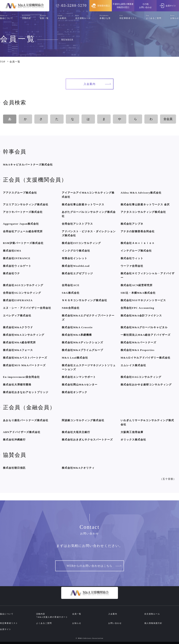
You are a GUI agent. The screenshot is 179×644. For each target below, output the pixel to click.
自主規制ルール (152, 614)
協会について (7, 614)
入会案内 (97, 84)
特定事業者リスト (9, 623)
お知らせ (77, 623)
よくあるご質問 (44, 623)
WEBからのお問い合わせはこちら (94, 566)
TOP (3, 62)
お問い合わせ (115, 623)
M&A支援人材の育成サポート (53, 617)
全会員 (168, 119)
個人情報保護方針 (153, 623)
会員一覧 (77, 614)
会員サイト (6, 629)
